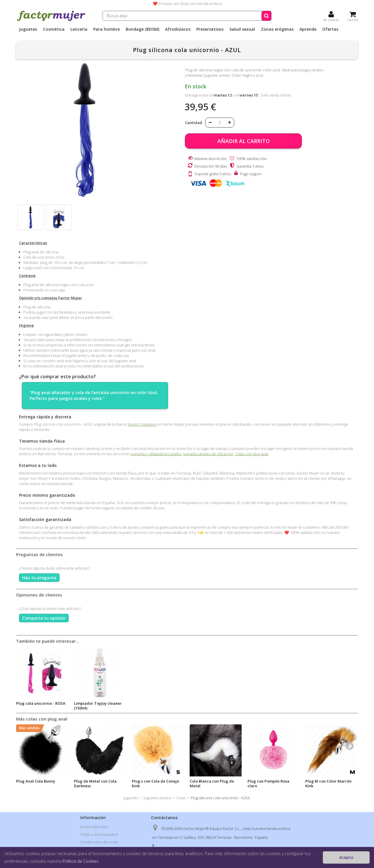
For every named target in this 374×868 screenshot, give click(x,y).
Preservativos (210, 29)
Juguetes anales (157, 798)
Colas (181, 798)
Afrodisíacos (178, 29)
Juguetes (28, 29)
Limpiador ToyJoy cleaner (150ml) (156, 706)
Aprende (308, 29)
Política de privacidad (99, 834)
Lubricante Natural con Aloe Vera (38, 706)
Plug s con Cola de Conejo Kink (155, 783)
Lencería (79, 29)
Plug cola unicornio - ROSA (99, 703)
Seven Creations (142, 424)
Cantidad (194, 123)
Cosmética (54, 29)
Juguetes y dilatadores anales (156, 454)
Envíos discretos (94, 827)
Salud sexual (242, 29)
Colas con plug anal (252, 454)
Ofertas (330, 29)
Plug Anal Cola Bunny (36, 781)
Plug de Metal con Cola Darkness (95, 783)
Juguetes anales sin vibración (208, 454)
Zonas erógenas (277, 29)
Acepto (346, 857)
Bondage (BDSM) (142, 29)
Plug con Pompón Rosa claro (268, 783)
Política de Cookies (80, 861)
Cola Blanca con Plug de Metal (212, 783)
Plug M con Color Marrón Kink (328, 783)
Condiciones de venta (99, 842)
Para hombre (107, 29)
